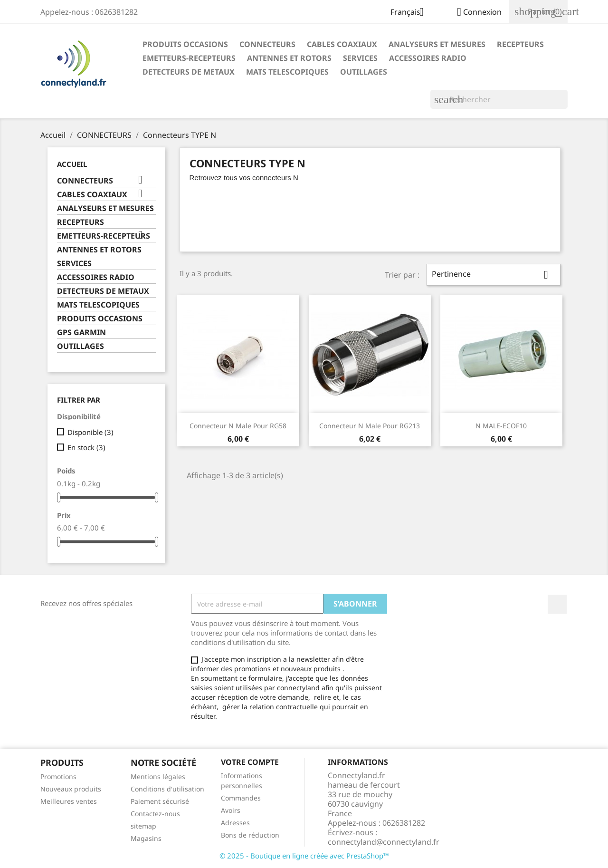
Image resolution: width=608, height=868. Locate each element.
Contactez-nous (155, 814)
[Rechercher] (499, 99)
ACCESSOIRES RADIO (428, 58)
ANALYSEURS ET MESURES (437, 44)
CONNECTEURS (267, 44)
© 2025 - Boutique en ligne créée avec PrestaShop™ (304, 856)
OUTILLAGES (364, 72)
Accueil (72, 164)
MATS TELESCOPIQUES (287, 72)
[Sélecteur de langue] (411, 13)
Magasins (146, 838)
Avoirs (231, 810)
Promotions (58, 776)
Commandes (241, 798)
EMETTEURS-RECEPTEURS (189, 58)
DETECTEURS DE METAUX (189, 72)
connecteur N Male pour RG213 (370, 426)
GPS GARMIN (81, 333)
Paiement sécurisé (160, 801)
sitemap (143, 826)
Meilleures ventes (69, 801)
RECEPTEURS (520, 44)
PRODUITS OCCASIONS (185, 44)
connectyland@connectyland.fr (384, 842)
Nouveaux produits (71, 789)
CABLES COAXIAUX (342, 44)
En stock (86, 447)
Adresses (235, 823)
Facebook (557, 604)
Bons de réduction (250, 835)
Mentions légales (158, 776)
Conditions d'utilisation (167, 789)
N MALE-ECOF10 (501, 426)
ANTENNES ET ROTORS (289, 58)
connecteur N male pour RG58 (238, 426)
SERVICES (360, 58)
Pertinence (494, 275)
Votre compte (250, 762)
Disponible (90, 432)
